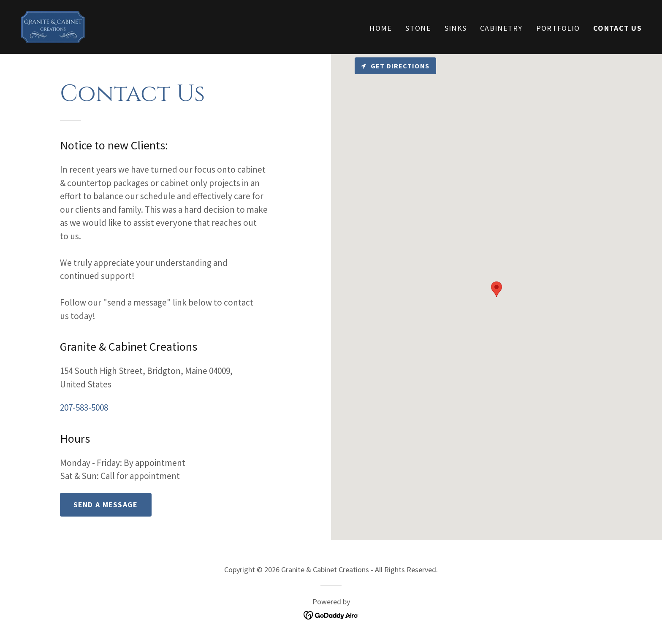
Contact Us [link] (617, 28)
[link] (53, 26)
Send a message (106, 505)
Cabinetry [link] (501, 28)
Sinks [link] (456, 28)
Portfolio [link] (558, 28)
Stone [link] (418, 28)
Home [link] (381, 28)
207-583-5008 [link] (84, 407)
